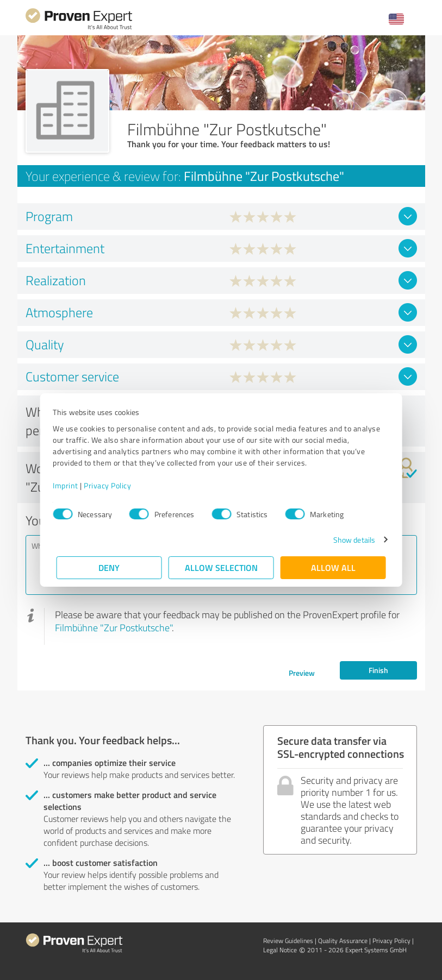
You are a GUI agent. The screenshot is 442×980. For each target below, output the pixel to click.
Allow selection (221, 567)
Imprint (69, 485)
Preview (302, 673)
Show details (350, 540)
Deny (109, 567)
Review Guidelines (288, 941)
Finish (378, 670)
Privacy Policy (111, 485)
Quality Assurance (343, 941)
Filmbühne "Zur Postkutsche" (113, 627)
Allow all (333, 567)
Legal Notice (280, 950)
